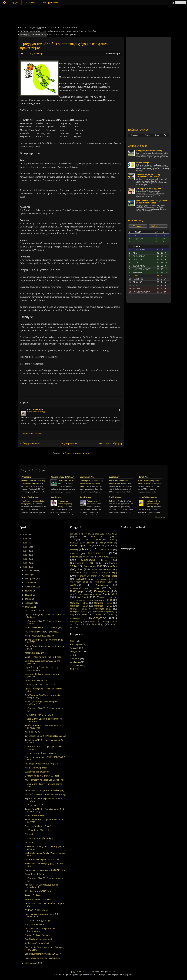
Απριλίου (30, 603)
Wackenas (108, 569)
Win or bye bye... (144, 163)
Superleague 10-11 (106, 557)
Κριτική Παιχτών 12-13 (109, 597)
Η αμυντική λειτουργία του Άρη (39, 838)
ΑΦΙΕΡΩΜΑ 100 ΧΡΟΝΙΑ (87, 576)
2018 (25, 539)
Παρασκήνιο (75, 619)
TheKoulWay (115, 497)
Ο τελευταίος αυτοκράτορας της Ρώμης (65, 504)
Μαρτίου (29, 607)
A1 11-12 (92, 537)
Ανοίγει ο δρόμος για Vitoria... (38, 943)
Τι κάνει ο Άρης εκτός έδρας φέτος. (41, 685)
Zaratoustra (75, 573)
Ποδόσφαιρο (136, 226)
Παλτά (110, 615)
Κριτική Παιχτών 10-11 (85, 597)
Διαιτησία (95, 588)
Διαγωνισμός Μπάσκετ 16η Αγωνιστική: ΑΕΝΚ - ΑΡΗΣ (148, 176)
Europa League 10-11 (81, 546)
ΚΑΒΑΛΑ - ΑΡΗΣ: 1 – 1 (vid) (38, 899)
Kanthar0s (56, 497)
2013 (25, 555)
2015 (25, 547)
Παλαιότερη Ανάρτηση (110, 443)
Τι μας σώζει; (92, 501)
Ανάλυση (81, 579)
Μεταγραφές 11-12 (79, 603)
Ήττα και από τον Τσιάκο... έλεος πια (41, 753)
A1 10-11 (79, 537)
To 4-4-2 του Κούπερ (34, 874)
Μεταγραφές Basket (79, 612)
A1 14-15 (84, 540)
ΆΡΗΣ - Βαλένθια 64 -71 (36, 681)
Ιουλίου (29, 591)
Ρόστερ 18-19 (95, 622)
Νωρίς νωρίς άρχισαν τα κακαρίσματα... (43, 958)
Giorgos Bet (76, 651)
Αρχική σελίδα (69, 443)
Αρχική (15, 3)
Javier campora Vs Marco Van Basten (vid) (44, 780)
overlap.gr (114, 477)
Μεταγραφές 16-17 (102, 609)
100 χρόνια (75, 534)
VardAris (112, 566)
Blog (101, 543)
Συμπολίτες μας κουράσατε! (37, 772)
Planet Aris (143, 477)
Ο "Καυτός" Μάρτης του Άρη (38, 921)
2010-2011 (88, 534)
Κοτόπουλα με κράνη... (35, 653)
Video (80, 569)
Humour (100, 546)
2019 (25, 535)
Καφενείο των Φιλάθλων (63, 477)
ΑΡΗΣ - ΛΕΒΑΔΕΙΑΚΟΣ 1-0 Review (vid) (43, 628)
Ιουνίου (29, 595)
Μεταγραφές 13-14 (79, 606)
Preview (74, 554)
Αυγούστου (31, 587)
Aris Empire (85, 497)
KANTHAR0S (33, 409)
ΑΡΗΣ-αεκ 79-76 (32, 732)
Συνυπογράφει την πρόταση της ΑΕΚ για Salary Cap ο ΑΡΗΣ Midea (91, 484)
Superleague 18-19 (93, 566)
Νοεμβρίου (30, 575)
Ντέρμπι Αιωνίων (79, 615)
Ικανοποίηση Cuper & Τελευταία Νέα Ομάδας (45, 736)
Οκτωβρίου (31, 579)
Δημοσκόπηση (102, 585)
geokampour (92, 573)
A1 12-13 (105, 537)
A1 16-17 (110, 540)
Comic (110, 543)
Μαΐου (28, 599)
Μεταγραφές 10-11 (103, 600)
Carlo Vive (113, 501)
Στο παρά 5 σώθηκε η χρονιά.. (149, 189)
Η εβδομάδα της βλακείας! (37, 830)
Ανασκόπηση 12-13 (103, 582)
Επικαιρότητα (101, 591)
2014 (25, 551)
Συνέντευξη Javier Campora (37, 935)
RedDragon (39, 54)
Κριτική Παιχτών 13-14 (82, 600)
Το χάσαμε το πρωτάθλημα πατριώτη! (42, 764)
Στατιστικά (79, 624)
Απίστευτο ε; (30, 843)
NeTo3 (73, 669)
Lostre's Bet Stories (148, 497)
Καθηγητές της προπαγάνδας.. (150, 151)
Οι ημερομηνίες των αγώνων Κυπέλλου (43, 954)
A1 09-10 (28, 54)
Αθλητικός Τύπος (109, 576)
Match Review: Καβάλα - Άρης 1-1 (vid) (43, 657)
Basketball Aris (87, 477)
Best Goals (91, 543)
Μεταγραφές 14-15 (103, 606)
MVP (112, 546)
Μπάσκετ (155, 226)
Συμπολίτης (97, 624)
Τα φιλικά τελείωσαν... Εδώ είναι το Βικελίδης (45, 794)
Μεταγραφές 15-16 (79, 609)
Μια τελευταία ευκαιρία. (35, 610)
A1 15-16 (97, 540)
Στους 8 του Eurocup (34, 925)
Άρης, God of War (30, 497)
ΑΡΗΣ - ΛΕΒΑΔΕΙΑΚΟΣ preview (39, 636)
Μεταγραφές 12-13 (103, 603)
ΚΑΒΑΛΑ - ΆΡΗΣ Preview (36, 910)
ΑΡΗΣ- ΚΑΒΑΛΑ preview (36, 768)
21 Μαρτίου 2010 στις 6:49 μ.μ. (36, 412)
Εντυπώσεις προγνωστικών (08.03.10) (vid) (45, 870)
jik (71, 655)
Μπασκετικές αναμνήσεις (103, 612)
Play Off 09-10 (106, 550)
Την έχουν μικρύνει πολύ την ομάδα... (42, 632)
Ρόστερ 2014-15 (110, 622)
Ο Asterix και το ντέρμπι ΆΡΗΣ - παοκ (42, 776)
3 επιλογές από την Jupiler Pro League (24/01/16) (153, 504)
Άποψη (113, 572)
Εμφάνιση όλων (161, 517)
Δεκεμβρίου (31, 571)
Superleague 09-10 (79, 557)
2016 (25, 543)
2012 (25, 559)
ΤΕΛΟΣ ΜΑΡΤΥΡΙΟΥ (66, 481)
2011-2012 (100, 534)
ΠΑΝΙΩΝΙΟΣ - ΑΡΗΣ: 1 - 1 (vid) (39, 715)
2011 (25, 563)
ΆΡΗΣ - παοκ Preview (35, 816)
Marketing (74, 550)
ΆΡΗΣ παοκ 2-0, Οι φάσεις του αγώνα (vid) (44, 790)
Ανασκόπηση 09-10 (105, 579)
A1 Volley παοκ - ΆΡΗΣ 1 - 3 (38, 891)
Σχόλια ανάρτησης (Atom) (77, 453)
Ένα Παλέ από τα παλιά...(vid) (39, 939)
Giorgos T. (75, 659)
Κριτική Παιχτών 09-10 (106, 594)
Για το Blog (30, 3)
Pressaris (26, 477)
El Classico (30, 834)
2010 (25, 567)
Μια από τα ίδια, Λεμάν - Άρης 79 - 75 (42, 860)
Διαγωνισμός (76, 588)
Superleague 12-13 (81, 563)
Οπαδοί (97, 615)
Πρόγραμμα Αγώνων (50, 3)
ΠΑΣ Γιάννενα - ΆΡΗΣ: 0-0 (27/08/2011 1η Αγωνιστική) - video (153, 202)
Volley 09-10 (95, 570)
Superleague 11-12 (94, 560)
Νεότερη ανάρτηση (30, 443)
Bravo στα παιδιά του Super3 (38, 826)
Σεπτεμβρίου (31, 583)
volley (103, 573)
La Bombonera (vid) (34, 805)
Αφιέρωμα (76, 585)
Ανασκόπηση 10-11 (79, 582)
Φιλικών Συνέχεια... (34, 895)
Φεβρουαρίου (32, 963)
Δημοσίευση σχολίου (32, 434)
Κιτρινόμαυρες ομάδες (80, 594)
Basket (74, 543)
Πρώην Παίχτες (77, 622)
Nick (85, 549)
